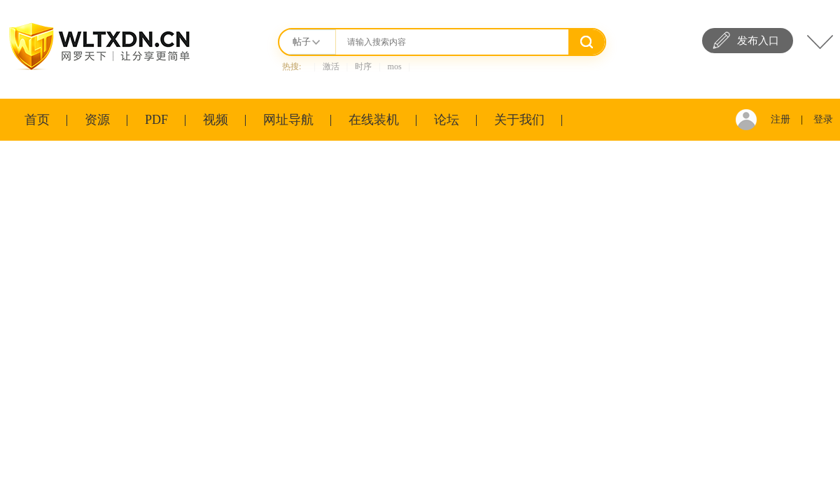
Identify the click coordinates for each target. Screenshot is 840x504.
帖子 (302, 42)
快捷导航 (820, 42)
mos (395, 66)
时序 (363, 66)
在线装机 (374, 120)
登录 (823, 119)
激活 (331, 66)
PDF (156, 120)
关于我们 (519, 120)
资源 (97, 120)
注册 (780, 119)
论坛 (447, 120)
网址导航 (288, 120)
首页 (37, 120)
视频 (216, 120)
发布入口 (758, 41)
